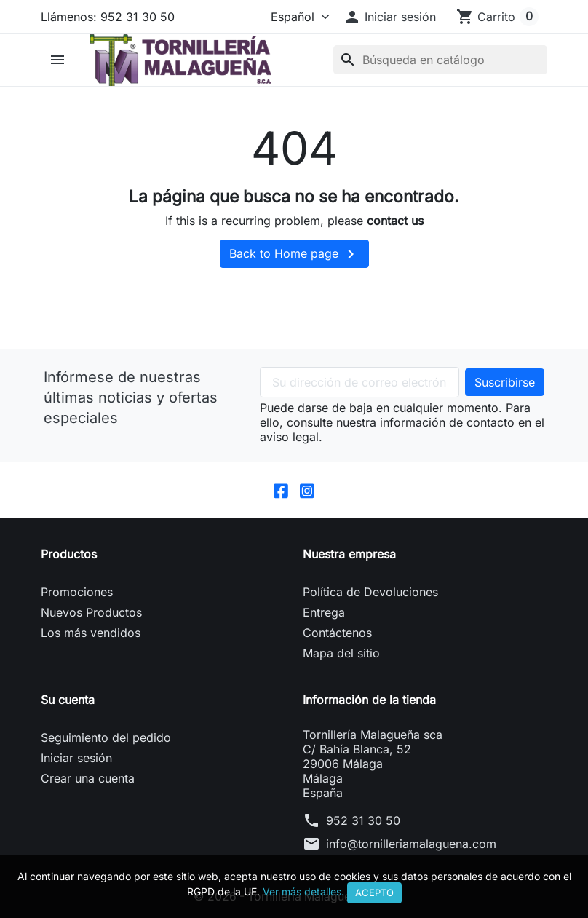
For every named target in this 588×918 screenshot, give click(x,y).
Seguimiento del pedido (106, 737)
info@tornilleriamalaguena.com (411, 844)
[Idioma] (297, 17)
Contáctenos (337, 633)
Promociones (77, 592)
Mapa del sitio (341, 653)
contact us (395, 221)
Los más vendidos (91, 633)
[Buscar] (440, 60)
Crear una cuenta (88, 778)
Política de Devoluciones (370, 592)
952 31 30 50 (363, 820)
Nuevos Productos (91, 612)
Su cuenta (68, 700)
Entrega (324, 612)
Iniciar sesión (76, 758)
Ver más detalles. (303, 891)
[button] (390, 17)
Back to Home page (294, 254)
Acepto (374, 893)
